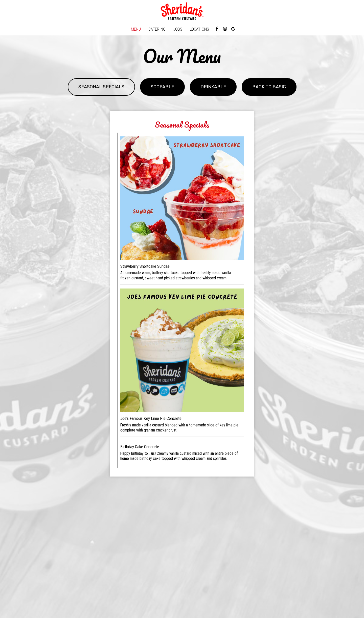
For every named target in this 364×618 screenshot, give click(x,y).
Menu (136, 29)
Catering (157, 29)
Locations (199, 29)
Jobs (178, 29)
